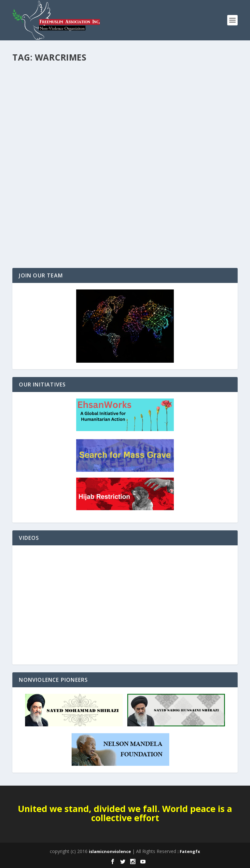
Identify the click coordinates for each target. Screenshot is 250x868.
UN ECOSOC (30, 214)
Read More (36, 239)
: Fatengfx (189, 851)
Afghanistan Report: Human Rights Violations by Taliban (107, 204)
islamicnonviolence (110, 851)
